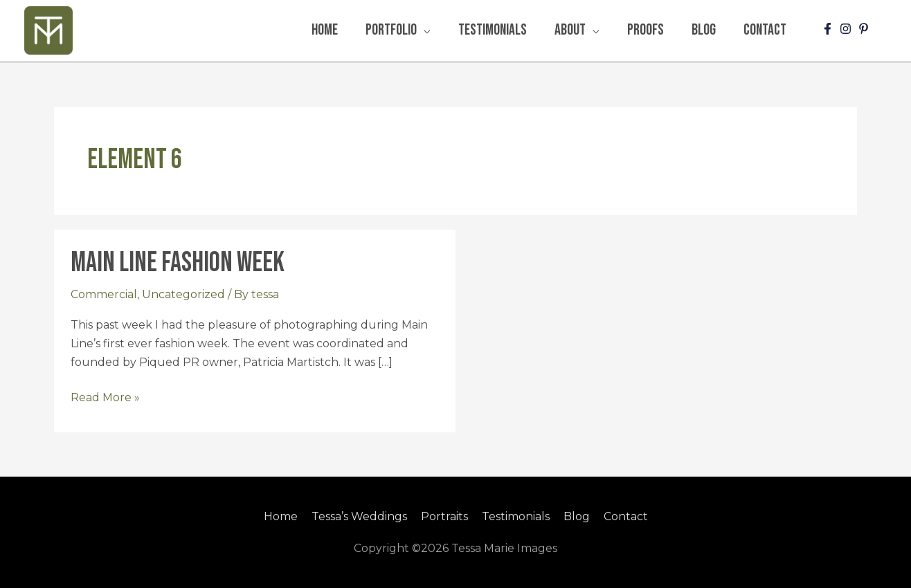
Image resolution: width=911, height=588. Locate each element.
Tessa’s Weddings (359, 516)
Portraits (444, 516)
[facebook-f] (829, 29)
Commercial (104, 294)
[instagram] (847, 29)
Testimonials (516, 516)
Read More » (105, 396)
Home (281, 516)
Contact (626, 516)
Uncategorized (183, 294)
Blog (577, 516)
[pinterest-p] (865, 29)
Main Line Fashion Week (178, 263)
